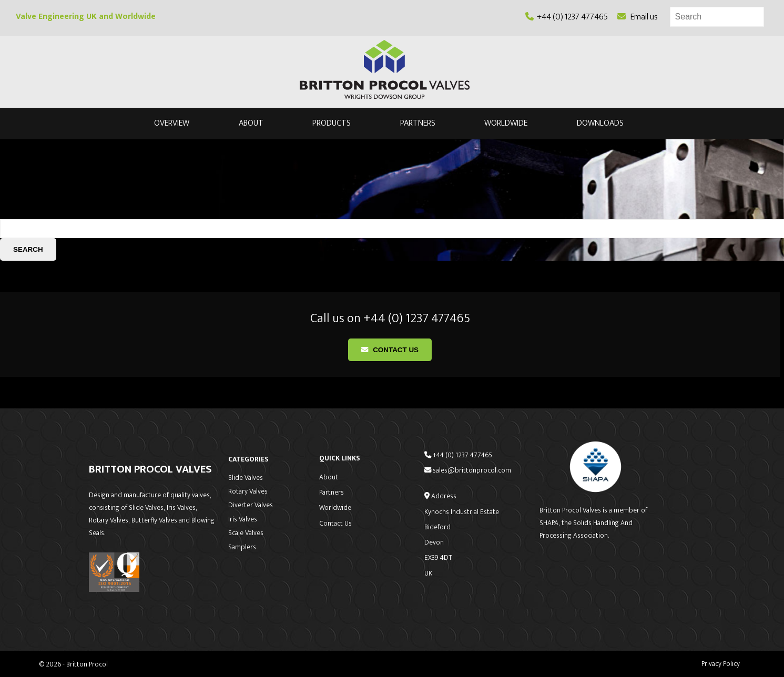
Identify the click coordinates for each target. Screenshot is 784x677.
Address (440, 496)
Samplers (242, 547)
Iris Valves (243, 519)
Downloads (600, 124)
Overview (172, 124)
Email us (638, 17)
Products (332, 124)
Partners (418, 124)
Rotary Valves (248, 491)
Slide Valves (246, 478)
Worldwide (506, 124)
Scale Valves (246, 533)
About (251, 124)
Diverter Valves (251, 505)
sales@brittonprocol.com (468, 470)
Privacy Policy (721, 664)
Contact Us (390, 350)
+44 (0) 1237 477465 (567, 17)
